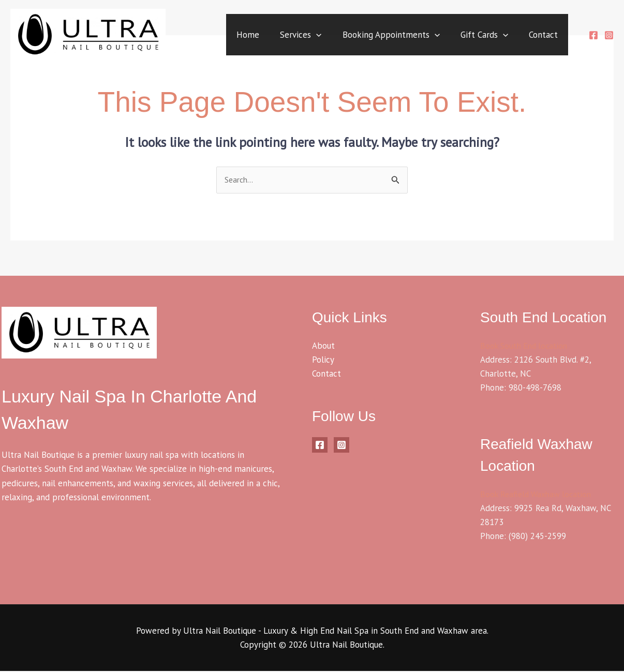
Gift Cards (478, 36)
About (323, 346)
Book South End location (526, 346)
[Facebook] (593, 36)
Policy (323, 360)
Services (286, 36)
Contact (541, 36)
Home (229, 36)
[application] (302, 36)
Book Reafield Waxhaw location (539, 495)
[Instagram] (609, 36)
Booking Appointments (381, 36)
